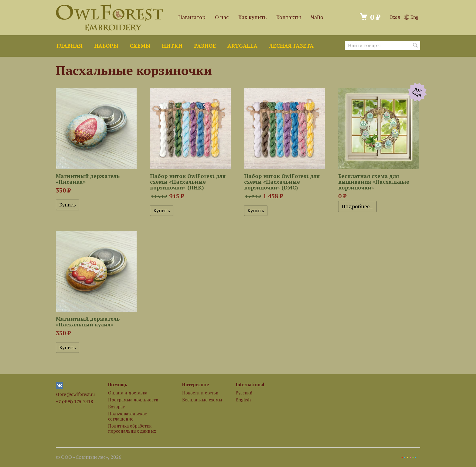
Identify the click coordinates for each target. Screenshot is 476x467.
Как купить (252, 17)
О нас (222, 17)
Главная (70, 46)
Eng (411, 17)
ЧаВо (317, 17)
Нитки (172, 46)
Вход (395, 17)
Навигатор (192, 17)
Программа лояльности (133, 400)
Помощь (118, 385)
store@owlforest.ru (75, 394)
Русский (244, 393)
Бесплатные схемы (202, 400)
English (243, 400)
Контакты (289, 17)
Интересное (195, 385)
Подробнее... (357, 206)
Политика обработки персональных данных (132, 428)
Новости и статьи (200, 393)
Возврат (116, 407)
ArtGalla (242, 46)
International (250, 385)
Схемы (140, 46)
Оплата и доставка (128, 393)
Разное (205, 46)
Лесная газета (291, 46)
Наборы (106, 46)
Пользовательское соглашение (128, 416)
